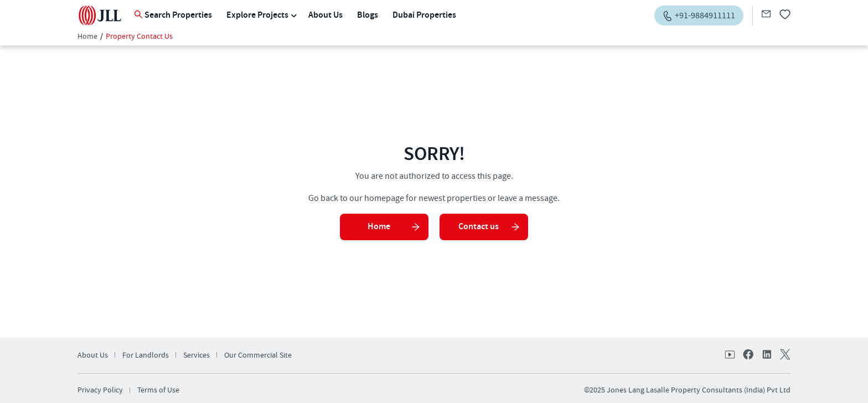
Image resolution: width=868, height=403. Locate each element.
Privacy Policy (100, 390)
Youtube (731, 355)
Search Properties (173, 15)
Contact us (489, 227)
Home (87, 37)
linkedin (766, 355)
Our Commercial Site (258, 355)
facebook (748, 355)
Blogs (368, 15)
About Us (325, 15)
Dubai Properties (424, 15)
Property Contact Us (139, 37)
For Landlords (146, 355)
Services (197, 355)
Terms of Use (158, 390)
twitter (784, 355)
